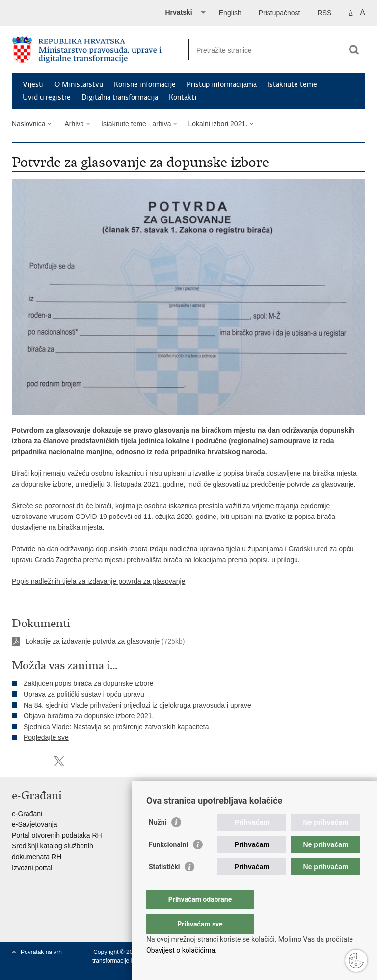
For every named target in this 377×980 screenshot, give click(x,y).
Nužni (158, 842)
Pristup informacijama (222, 84)
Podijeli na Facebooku (38, 761)
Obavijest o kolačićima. (182, 950)
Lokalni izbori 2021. (218, 124)
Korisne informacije (145, 84)
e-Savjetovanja (35, 824)
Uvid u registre (47, 97)
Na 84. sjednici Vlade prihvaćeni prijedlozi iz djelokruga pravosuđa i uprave (137, 705)
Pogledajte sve (46, 737)
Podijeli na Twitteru (59, 761)
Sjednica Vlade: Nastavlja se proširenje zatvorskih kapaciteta (116, 727)
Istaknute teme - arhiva (136, 124)
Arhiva (74, 124)
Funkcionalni (168, 864)
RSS (325, 13)
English (230, 13)
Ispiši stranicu (17, 761)
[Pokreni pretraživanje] (354, 50)
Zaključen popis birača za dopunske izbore (89, 683)
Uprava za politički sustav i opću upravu (84, 694)
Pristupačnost (280, 13)
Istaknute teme (292, 84)
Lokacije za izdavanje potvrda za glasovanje (93, 641)
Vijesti (33, 84)
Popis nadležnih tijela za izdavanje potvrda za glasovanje (98, 581)
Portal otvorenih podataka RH (57, 835)
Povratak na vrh (41, 952)
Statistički (164, 886)
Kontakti (183, 97)
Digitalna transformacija (120, 97)
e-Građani (27, 814)
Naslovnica (28, 124)
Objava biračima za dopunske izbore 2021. (89, 716)
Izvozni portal (32, 868)
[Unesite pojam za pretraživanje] (266, 50)
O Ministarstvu (79, 84)
